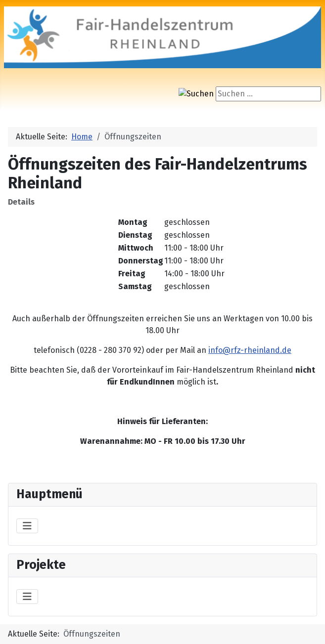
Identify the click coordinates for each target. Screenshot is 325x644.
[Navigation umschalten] (27, 526)
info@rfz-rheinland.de (250, 350)
